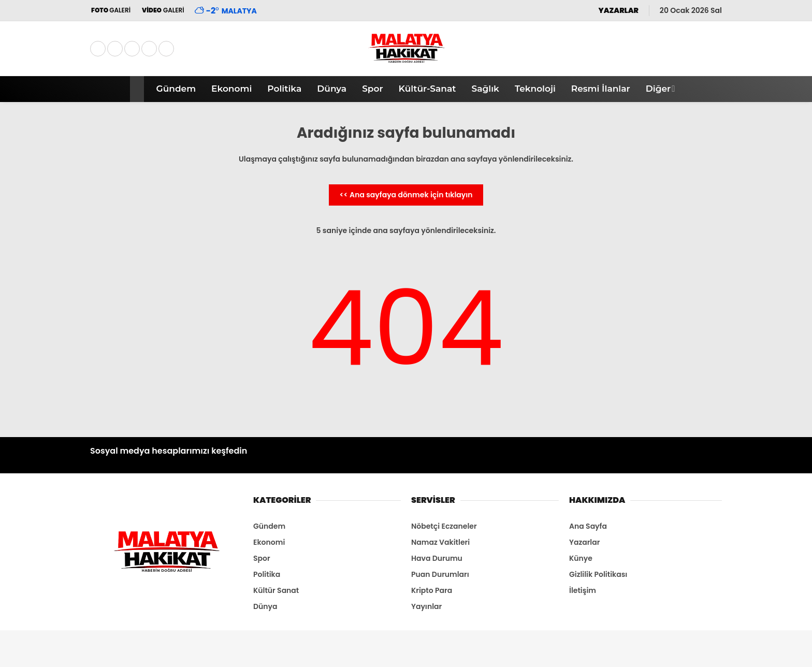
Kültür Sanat (276, 590)
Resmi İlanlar (601, 89)
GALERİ (110, 10)
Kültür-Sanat (427, 89)
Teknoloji (535, 89)
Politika (284, 89)
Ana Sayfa (588, 526)
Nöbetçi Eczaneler (444, 526)
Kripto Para (432, 590)
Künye (581, 558)
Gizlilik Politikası (598, 574)
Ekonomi (231, 89)
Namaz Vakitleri (440, 542)
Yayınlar (426, 606)
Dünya (332, 89)
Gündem (176, 89)
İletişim (583, 590)
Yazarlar (584, 542)
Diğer (658, 89)
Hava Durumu (437, 558)
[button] (139, 89)
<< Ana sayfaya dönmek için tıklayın (406, 195)
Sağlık (485, 89)
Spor (372, 89)
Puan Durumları (440, 574)
